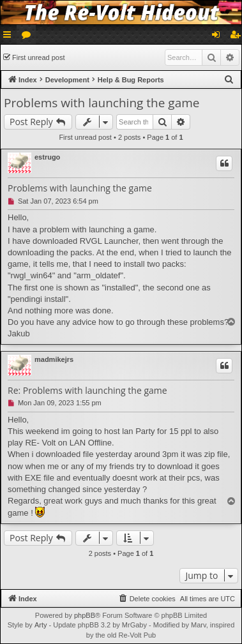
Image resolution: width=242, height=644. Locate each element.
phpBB (85, 615)
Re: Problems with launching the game (87, 391)
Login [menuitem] (219, 37)
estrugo (47, 157)
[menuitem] (229, 80)
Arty (41, 625)
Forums (29, 37)
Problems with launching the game (102, 103)
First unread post (39, 57)
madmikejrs (54, 359)
